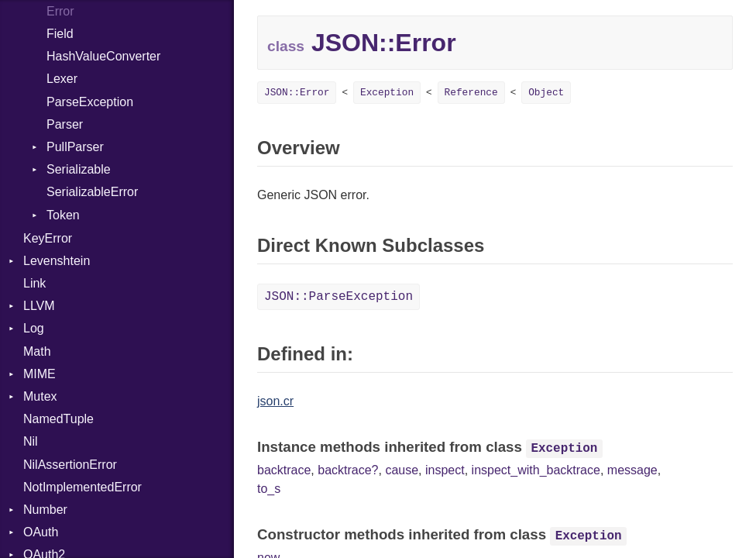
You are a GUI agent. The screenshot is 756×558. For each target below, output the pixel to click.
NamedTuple (58, 419)
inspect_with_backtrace (536, 470)
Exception (387, 93)
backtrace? (348, 470)
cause (402, 470)
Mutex (40, 396)
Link (34, 283)
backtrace (284, 470)
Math (37, 351)
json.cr (275, 401)
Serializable (79, 169)
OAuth (41, 532)
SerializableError (92, 192)
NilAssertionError (70, 465)
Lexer (62, 79)
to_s (269, 489)
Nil (31, 441)
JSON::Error (297, 93)
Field (60, 34)
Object (546, 93)
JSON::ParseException (338, 297)
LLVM (39, 306)
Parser (65, 124)
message (632, 470)
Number (45, 510)
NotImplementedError (82, 487)
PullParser (75, 147)
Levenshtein (57, 261)
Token (63, 215)
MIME (40, 374)
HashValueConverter (103, 56)
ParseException (90, 102)
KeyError (48, 238)
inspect (445, 470)
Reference (471, 93)
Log (34, 328)
